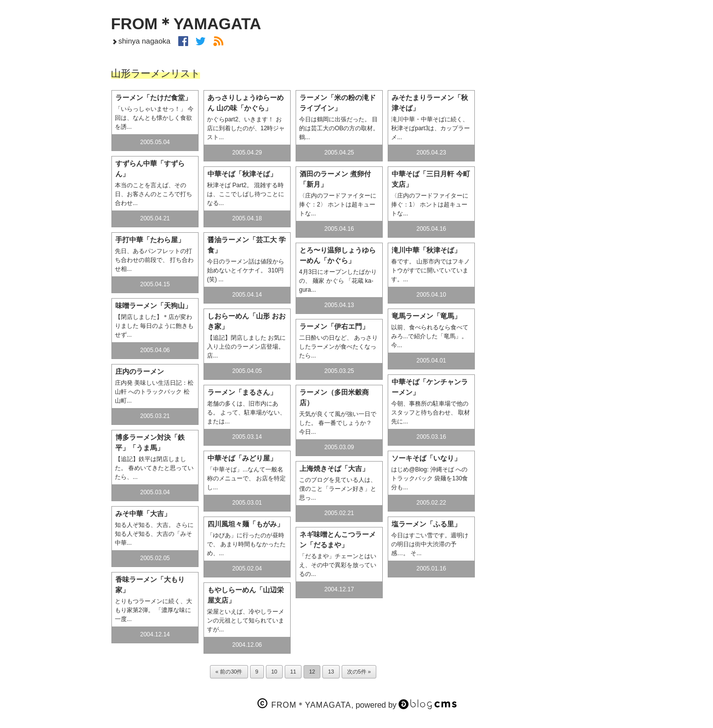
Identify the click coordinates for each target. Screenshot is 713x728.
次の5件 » (359, 672)
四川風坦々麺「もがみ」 (246, 524)
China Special (543, 398)
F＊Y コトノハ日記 (543, 287)
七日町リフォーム (543, 198)
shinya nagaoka (141, 41)
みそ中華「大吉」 (143, 514)
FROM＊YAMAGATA (186, 24)
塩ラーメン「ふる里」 (426, 524)
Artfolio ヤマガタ (543, 420)
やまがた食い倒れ (543, 264)
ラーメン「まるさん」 (242, 392)
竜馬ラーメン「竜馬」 (426, 316)
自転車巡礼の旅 (543, 354)
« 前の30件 (229, 672)
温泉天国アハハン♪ (543, 242)
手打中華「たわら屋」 (150, 240)
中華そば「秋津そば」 (242, 174)
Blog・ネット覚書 (543, 331)
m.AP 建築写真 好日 (543, 175)
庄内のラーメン (140, 371)
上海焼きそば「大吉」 (334, 468)
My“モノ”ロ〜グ (543, 309)
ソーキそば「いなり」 (426, 458)
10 (274, 672)
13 (331, 672)
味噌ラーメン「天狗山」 (153, 306)
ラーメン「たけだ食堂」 (153, 98)
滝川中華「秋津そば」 (426, 250)
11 (293, 672)
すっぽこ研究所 (543, 443)
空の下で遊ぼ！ (543, 153)
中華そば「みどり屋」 (242, 458)
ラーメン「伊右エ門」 (334, 326)
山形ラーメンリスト (543, 220)
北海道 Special (543, 376)
